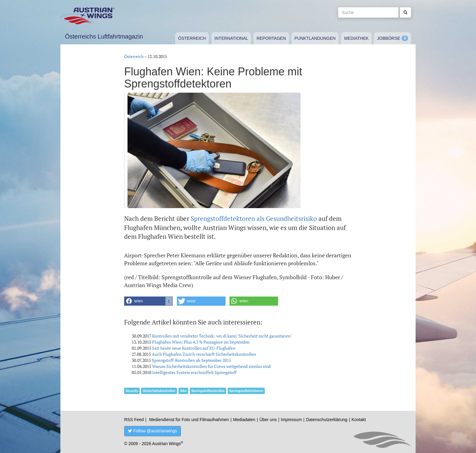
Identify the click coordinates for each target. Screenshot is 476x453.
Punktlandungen (315, 38)
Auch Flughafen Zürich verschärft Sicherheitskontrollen (204, 354)
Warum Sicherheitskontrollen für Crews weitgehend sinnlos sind (211, 366)
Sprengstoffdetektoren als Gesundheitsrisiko (254, 218)
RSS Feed (134, 420)
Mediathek (356, 38)
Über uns (268, 420)
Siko (183, 391)
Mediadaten (244, 420)
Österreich (192, 38)
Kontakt (359, 420)
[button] (148, 301)
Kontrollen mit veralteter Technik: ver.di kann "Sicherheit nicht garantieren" (222, 336)
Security (132, 391)
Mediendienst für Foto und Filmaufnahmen (189, 420)
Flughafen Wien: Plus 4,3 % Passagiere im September (201, 342)
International (231, 38)
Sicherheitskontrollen (159, 391)
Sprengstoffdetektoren (246, 391)
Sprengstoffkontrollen (208, 391)
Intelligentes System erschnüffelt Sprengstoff (194, 372)
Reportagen (271, 38)
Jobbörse (389, 38)
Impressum (291, 420)
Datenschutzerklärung (327, 420)
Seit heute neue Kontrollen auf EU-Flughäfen (194, 348)
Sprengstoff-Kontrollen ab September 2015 (191, 360)
